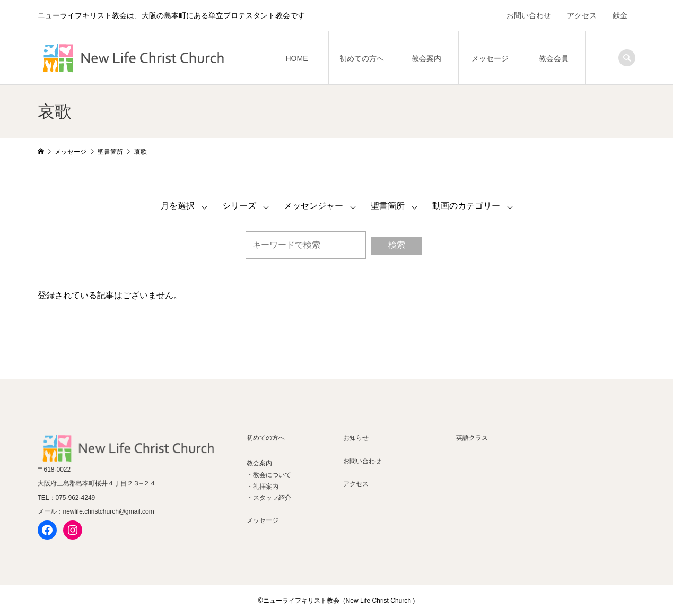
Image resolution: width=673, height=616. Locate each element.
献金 (620, 15)
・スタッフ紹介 (269, 498)
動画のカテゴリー (466, 206)
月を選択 (178, 206)
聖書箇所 (388, 206)
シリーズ (239, 206)
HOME (296, 58)
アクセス (582, 15)
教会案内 (426, 58)
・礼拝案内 (263, 487)
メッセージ (490, 58)
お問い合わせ (529, 15)
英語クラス (472, 438)
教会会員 (554, 58)
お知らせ (356, 438)
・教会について (269, 475)
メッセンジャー (313, 206)
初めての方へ (362, 58)
